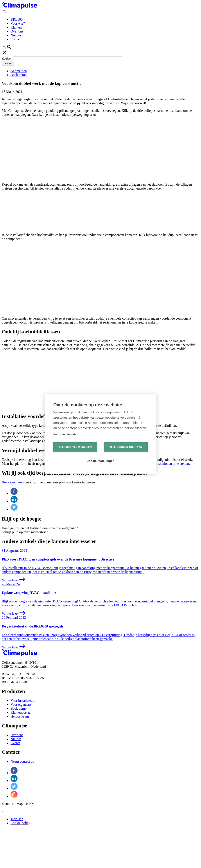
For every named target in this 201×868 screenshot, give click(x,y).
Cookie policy (20, 823)
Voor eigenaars (21, 704)
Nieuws (16, 35)
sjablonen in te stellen (174, 464)
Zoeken (7, 58)
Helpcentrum (20, 716)
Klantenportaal (21, 712)
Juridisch (17, 819)
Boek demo (19, 75)
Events (15, 743)
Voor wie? (18, 23)
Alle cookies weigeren (75, 447)
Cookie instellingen (100, 461)
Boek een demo (13, 482)
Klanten (16, 27)
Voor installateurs (23, 701)
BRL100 (17, 19)
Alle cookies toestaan (126, 447)
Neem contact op (22, 761)
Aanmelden (19, 71)
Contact (16, 39)
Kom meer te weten (66, 434)
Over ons (17, 31)
